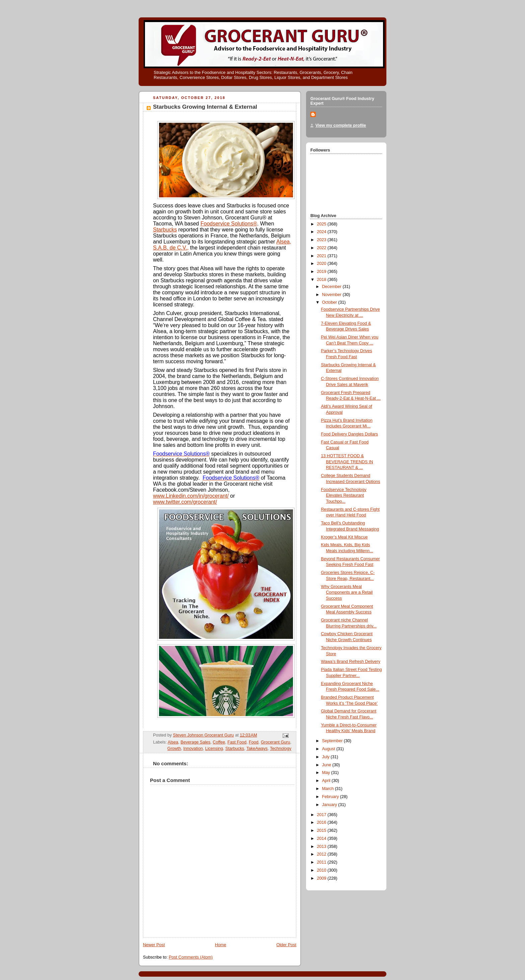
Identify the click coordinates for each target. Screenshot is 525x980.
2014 (322, 839)
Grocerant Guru (276, 742)
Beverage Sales (195, 742)
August (329, 749)
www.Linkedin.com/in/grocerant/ (191, 496)
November (332, 295)
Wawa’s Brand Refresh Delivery (351, 662)
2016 (322, 822)
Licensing (214, 749)
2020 (322, 264)
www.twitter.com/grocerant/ (185, 502)
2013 (322, 847)
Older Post (286, 945)
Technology (281, 749)
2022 (322, 248)
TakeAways (257, 749)
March (329, 789)
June (327, 765)
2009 (322, 878)
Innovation (193, 749)
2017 (322, 815)
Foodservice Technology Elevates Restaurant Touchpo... (344, 496)
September (333, 741)
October (330, 302)
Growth (174, 749)
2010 (322, 870)
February (331, 797)
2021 (322, 256)
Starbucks (165, 230)
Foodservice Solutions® (229, 224)
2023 (322, 240)
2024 (322, 232)
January (330, 805)
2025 (322, 224)
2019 (322, 272)
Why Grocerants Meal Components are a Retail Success (347, 593)
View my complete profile (341, 125)
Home (221, 945)
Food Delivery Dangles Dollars (350, 434)
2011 (322, 862)
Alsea (173, 742)
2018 (322, 280)
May (327, 773)
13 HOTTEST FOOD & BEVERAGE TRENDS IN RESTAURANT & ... (347, 462)
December (332, 287)
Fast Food (237, 742)
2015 (322, 830)
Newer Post (154, 945)
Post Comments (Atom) (191, 957)
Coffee (219, 742)
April (327, 781)
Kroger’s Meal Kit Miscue (345, 537)
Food (254, 742)
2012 (322, 854)
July (326, 757)
